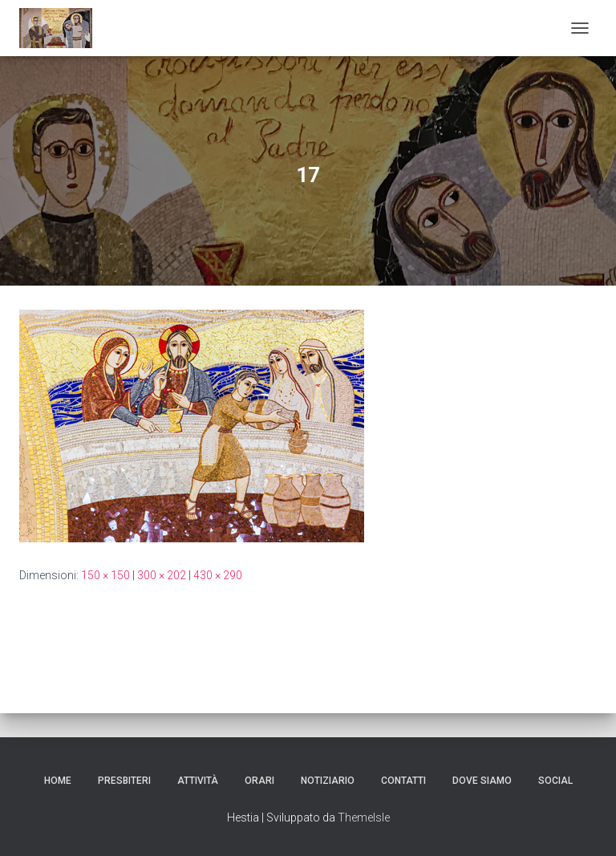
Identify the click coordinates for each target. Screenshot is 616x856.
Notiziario (328, 781)
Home (58, 781)
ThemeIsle (364, 817)
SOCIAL (555, 781)
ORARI (259, 781)
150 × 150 (105, 575)
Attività (198, 781)
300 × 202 (162, 575)
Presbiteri (124, 781)
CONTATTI (403, 781)
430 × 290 (218, 575)
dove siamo (482, 781)
